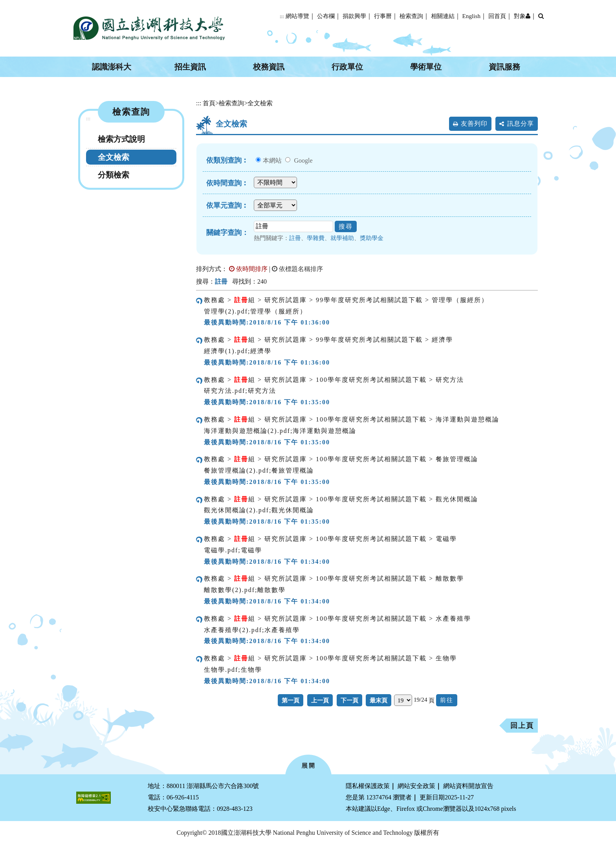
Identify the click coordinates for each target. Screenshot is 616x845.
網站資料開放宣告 (468, 786)
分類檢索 (114, 175)
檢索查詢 (411, 16)
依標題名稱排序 (297, 269)
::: (282, 16)
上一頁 (320, 700)
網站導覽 (297, 16)
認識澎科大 (112, 67)
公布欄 (326, 16)
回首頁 (497, 16)
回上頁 (522, 726)
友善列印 (474, 124)
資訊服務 (504, 67)
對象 (522, 16)
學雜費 (316, 238)
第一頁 (291, 700)
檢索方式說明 (121, 139)
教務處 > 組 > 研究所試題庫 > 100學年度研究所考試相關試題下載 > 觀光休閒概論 (341, 499)
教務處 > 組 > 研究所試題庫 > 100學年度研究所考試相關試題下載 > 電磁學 (330, 539)
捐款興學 (354, 16)
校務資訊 (269, 67)
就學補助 (342, 238)
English (471, 16)
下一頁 (349, 700)
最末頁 (379, 700)
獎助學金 (372, 238)
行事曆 (383, 16)
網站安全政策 (416, 786)
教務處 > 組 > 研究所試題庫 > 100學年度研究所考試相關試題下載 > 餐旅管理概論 (341, 459)
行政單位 (347, 67)
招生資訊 (190, 67)
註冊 (295, 238)
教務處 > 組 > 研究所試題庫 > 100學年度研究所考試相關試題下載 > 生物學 (330, 658)
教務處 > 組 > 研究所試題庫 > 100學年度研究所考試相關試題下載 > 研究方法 (334, 380)
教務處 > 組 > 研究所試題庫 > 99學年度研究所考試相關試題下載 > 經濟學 (328, 340)
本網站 (272, 160)
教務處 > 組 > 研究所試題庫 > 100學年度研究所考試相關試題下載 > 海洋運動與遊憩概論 (352, 419)
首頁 (209, 103)
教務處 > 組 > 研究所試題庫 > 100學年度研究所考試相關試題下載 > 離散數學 (334, 578)
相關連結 (443, 16)
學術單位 (426, 67)
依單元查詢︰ (227, 205)
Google (303, 160)
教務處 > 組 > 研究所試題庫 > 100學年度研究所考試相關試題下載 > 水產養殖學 (337, 619)
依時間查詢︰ (227, 183)
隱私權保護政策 (368, 786)
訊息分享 (521, 124)
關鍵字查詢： (227, 233)
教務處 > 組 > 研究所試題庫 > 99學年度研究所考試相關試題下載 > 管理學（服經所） (346, 300)
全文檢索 (114, 157)
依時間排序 (248, 269)
